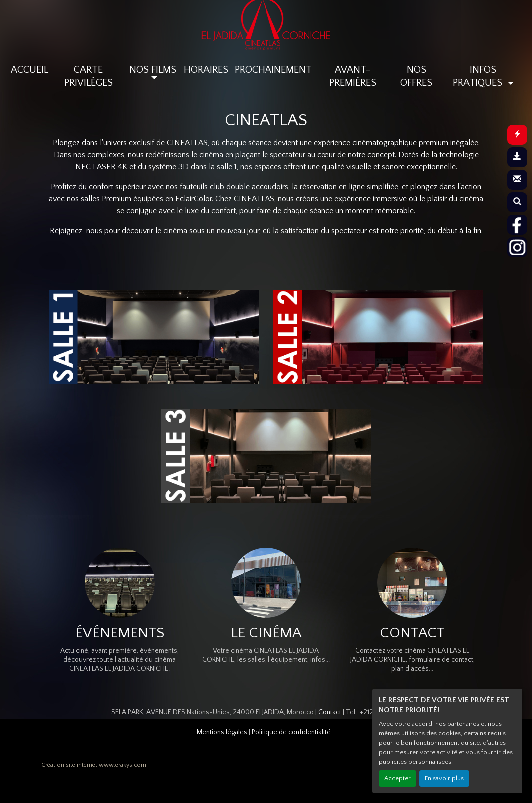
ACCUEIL (30, 70)
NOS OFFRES (416, 76)
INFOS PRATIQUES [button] (479, 76)
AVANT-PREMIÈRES (353, 76)
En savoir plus (444, 778)
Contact (330, 712)
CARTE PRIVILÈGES (89, 76)
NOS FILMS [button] (153, 70)
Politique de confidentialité (291, 732)
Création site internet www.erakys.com (94, 765)
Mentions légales (222, 732)
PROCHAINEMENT (273, 70)
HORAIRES (206, 70)
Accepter (398, 778)
